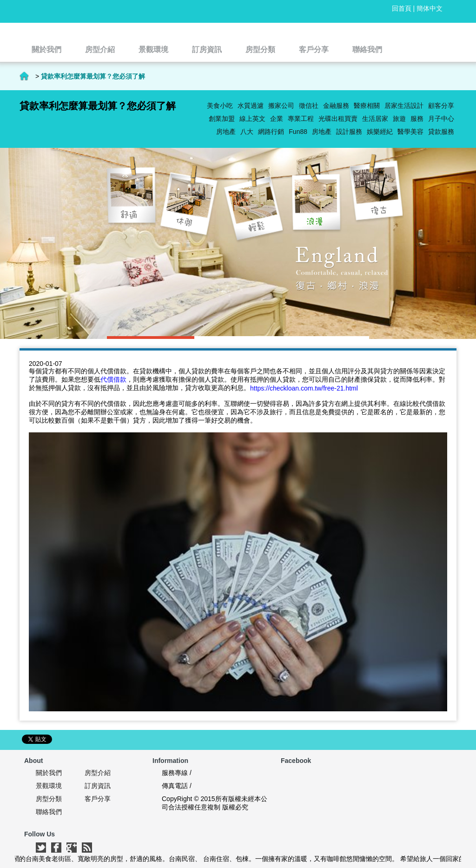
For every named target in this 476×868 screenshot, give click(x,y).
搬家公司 (281, 106)
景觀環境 (49, 786)
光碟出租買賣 (338, 119)
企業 (277, 119)
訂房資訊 (98, 786)
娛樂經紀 (380, 132)
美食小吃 (220, 106)
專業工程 (301, 119)
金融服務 (336, 106)
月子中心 (441, 119)
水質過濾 (251, 106)
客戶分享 (98, 799)
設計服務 (349, 132)
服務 (417, 119)
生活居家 (375, 119)
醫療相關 (367, 106)
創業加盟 (222, 119)
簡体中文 (430, 8)
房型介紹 (98, 773)
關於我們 (49, 773)
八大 (247, 132)
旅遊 (399, 119)
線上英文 (252, 119)
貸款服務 (441, 132)
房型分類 (49, 799)
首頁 (24, 76)
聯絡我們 (49, 812)
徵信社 (309, 106)
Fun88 (298, 132)
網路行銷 (271, 132)
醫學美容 (410, 132)
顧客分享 (441, 106)
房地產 (322, 132)
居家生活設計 (404, 106)
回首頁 (402, 8)
